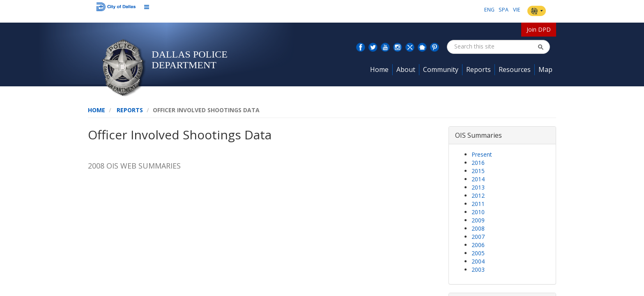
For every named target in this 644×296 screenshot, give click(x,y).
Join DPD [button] (539, 29)
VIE (517, 10)
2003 (478, 269)
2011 (478, 204)
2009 (478, 220)
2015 (478, 171)
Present (482, 154)
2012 (478, 195)
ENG (489, 10)
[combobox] (496, 46)
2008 (478, 228)
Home (97, 110)
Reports (130, 110)
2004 (478, 261)
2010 (478, 212)
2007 (478, 237)
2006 (478, 245)
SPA (504, 10)
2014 (478, 179)
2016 (478, 163)
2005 (478, 253)
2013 (478, 187)
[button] (540, 47)
